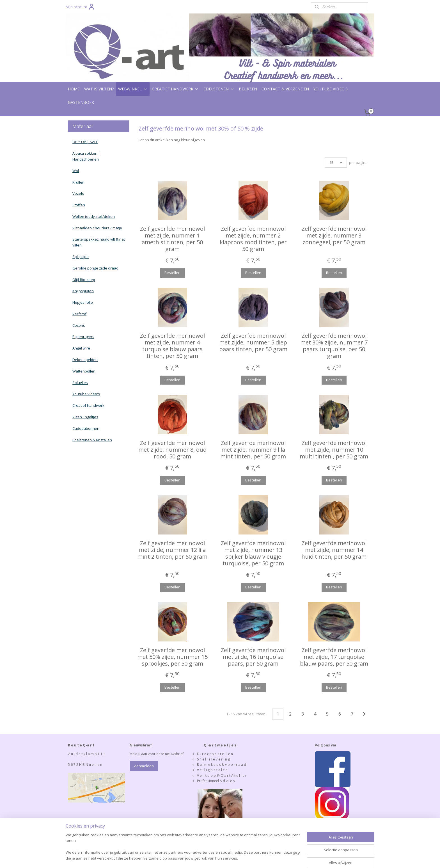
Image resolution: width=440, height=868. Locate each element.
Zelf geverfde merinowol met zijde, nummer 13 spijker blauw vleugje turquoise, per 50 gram (253, 553)
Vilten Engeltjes (85, 417)
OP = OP (79, 142)
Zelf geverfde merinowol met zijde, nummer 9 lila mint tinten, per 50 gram (253, 450)
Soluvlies (80, 383)
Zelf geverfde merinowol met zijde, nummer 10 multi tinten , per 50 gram (334, 450)
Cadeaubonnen (86, 428)
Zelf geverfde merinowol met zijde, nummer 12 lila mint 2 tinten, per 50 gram (172, 550)
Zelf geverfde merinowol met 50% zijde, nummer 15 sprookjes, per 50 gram (172, 657)
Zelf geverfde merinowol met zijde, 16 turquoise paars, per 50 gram (253, 657)
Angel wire (81, 348)
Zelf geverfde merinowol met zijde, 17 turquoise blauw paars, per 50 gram (334, 657)
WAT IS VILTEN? (99, 89)
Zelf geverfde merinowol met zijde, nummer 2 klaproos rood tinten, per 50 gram (253, 239)
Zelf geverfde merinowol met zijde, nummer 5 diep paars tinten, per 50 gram (253, 342)
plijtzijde (82, 257)
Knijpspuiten (83, 291)
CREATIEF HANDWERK (175, 89)
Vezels (78, 193)
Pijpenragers (83, 337)
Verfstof (79, 314)
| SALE (92, 142)
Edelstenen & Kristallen (92, 440)
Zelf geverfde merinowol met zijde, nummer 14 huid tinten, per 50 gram (334, 550)
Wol (76, 171)
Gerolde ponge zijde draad (95, 268)
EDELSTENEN (219, 89)
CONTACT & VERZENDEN (285, 89)
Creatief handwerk (88, 405)
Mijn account (80, 7)
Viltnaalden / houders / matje (97, 228)
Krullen (78, 182)
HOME (74, 89)
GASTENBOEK (81, 102)
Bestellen (172, 273)
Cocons (79, 325)
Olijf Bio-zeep (84, 280)
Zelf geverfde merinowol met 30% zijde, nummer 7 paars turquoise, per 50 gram (334, 346)
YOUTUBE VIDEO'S (331, 89)
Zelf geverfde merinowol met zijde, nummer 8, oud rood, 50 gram (172, 450)
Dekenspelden (85, 360)
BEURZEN (248, 89)
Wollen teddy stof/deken (94, 216)
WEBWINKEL (133, 89)
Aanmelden (144, 766)
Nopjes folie (83, 302)
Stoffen (79, 205)
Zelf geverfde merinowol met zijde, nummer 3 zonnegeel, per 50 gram (334, 236)
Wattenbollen (84, 371)
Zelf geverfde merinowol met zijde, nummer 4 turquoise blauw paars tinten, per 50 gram (172, 346)
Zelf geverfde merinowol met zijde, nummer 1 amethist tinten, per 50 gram (172, 239)
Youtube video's (86, 394)
